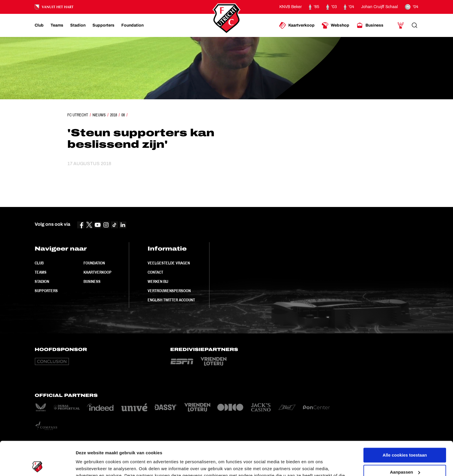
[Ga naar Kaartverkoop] (297, 25)
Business (92, 281)
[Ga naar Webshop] (335, 25)
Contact (155, 272)
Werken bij (158, 281)
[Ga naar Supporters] (103, 25)
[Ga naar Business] (370, 25)
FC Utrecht (78, 115)
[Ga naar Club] (39, 25)
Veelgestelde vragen (169, 263)
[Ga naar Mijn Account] (401, 25)
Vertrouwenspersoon (169, 291)
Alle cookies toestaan (405, 421)
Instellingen (88, 465)
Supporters (46, 291)
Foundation (94, 263)
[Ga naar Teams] (57, 25)
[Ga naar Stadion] (78, 25)
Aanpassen (405, 438)
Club (39, 263)
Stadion (42, 281)
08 (123, 115)
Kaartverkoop (98, 272)
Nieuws (99, 115)
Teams (41, 272)
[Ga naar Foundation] (132, 25)
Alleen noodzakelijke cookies (405, 455)
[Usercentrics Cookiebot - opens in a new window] (37, 465)
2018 (114, 115)
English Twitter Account (171, 300)
